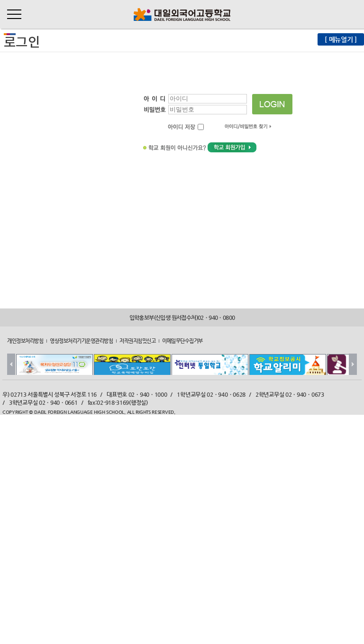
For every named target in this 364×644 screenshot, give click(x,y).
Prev (11, 364)
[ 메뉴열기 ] (341, 39)
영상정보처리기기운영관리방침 (81, 341)
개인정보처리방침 (25, 341)
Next (353, 364)
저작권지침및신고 (137, 341)
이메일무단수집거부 (182, 341)
